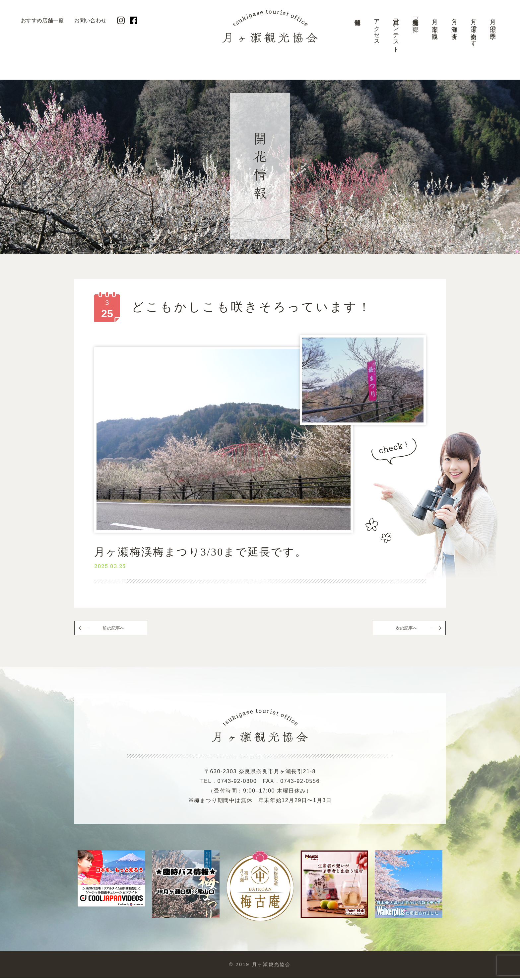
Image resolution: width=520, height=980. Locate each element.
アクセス (377, 29)
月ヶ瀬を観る (435, 25)
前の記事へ (114, 629)
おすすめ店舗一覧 (42, 20)
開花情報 (357, 35)
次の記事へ (406, 629)
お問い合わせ (90, 20)
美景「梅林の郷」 (416, 19)
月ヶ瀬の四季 (493, 22)
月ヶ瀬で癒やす (474, 29)
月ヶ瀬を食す (454, 26)
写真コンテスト (396, 32)
